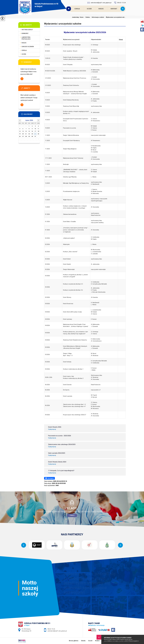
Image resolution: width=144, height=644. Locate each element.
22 (29, 134)
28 (26, 136)
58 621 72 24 (120, 3)
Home (82, 17)
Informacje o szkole (97, 17)
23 (32, 134)
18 (38, 131)
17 (35, 131)
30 (32, 136)
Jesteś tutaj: (76, 17)
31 (35, 136)
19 (20, 134)
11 (38, 129)
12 (20, 131)
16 (32, 131)
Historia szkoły (27, 30)
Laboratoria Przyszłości (26, 38)
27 (23, 136)
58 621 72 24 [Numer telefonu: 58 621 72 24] (51, 629)
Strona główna (69, 9)
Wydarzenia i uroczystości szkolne (63, 24)
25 (38, 134)
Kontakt (114, 9)
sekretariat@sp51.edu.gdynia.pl (99, 3)
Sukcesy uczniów (28, 47)
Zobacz (72, 515)
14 (26, 131)
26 (20, 136)
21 (26, 134)
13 (23, 131)
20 (23, 134)
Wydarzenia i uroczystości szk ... (115, 17)
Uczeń (89, 9)
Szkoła (77, 9)
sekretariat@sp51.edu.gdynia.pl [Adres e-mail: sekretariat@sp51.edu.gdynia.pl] (57, 631)
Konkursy (25, 33)
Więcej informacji (22, 79)
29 (29, 136)
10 (35, 129)
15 (29, 131)
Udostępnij (49, 478)
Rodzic (101, 9)
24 (35, 134)
